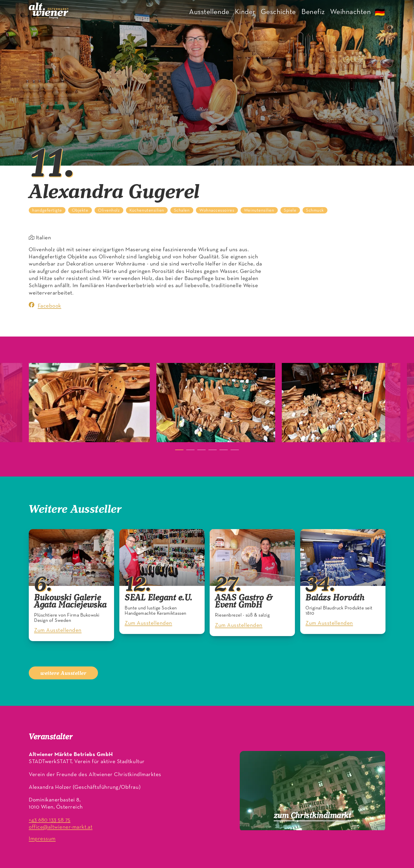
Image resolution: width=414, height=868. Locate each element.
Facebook (45, 305)
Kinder (245, 12)
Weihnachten (351, 12)
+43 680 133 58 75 (50, 820)
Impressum (42, 839)
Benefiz (313, 12)
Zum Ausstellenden (58, 631)
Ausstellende (209, 12)
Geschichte (278, 12)
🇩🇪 (380, 13)
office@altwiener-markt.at (61, 827)
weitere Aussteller (63, 673)
